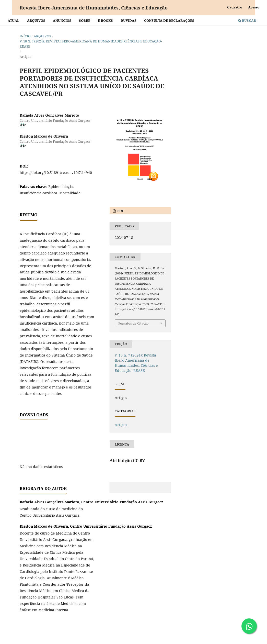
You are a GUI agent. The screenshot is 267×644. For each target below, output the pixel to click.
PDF (120, 211)
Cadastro (235, 7)
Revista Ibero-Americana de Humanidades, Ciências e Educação (94, 8)
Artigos (121, 425)
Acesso (254, 7)
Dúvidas (129, 20)
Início (25, 36)
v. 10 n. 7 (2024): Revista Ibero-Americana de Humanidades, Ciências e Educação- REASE (91, 44)
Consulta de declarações (169, 20)
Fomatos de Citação (133, 323)
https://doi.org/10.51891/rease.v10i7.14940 (56, 173)
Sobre (85, 20)
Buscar (247, 20)
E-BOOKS (105, 20)
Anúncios (62, 20)
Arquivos (36, 20)
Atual (14, 20)
